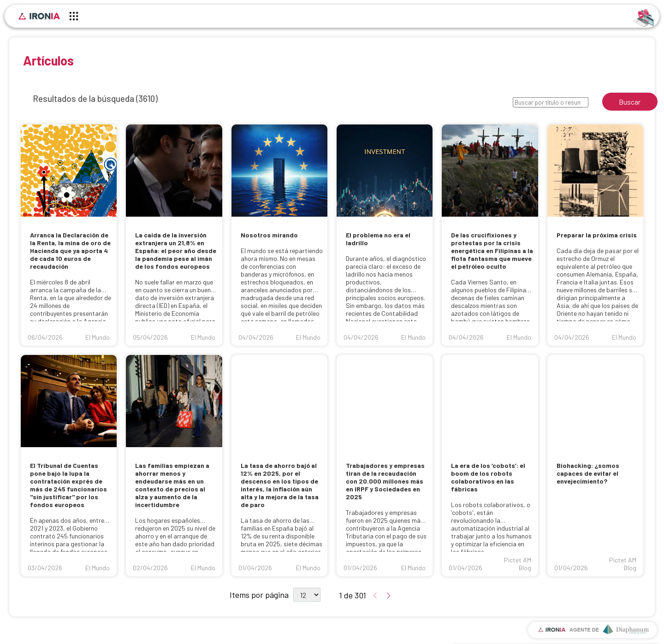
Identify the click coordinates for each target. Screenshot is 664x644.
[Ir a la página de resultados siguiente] (387, 596)
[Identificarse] (643, 17)
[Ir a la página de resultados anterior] (376, 596)
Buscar (630, 102)
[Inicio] (39, 16)
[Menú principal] (74, 18)
